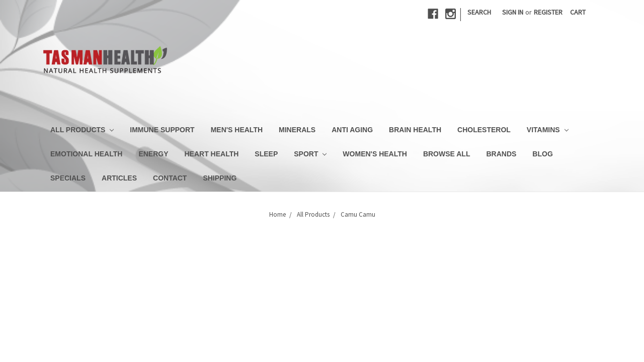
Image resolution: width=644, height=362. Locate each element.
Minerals (297, 130)
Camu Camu (358, 214)
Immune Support (162, 130)
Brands (501, 154)
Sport (310, 154)
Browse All (447, 154)
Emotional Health (86, 154)
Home (277, 214)
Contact (170, 178)
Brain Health (415, 130)
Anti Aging (352, 130)
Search (479, 12)
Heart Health (212, 154)
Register (548, 12)
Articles (119, 178)
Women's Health (375, 154)
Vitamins (548, 130)
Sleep (266, 154)
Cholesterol (484, 130)
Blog (542, 154)
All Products (82, 130)
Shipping (220, 178)
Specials (68, 178)
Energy (153, 154)
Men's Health (237, 130)
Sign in (513, 12)
